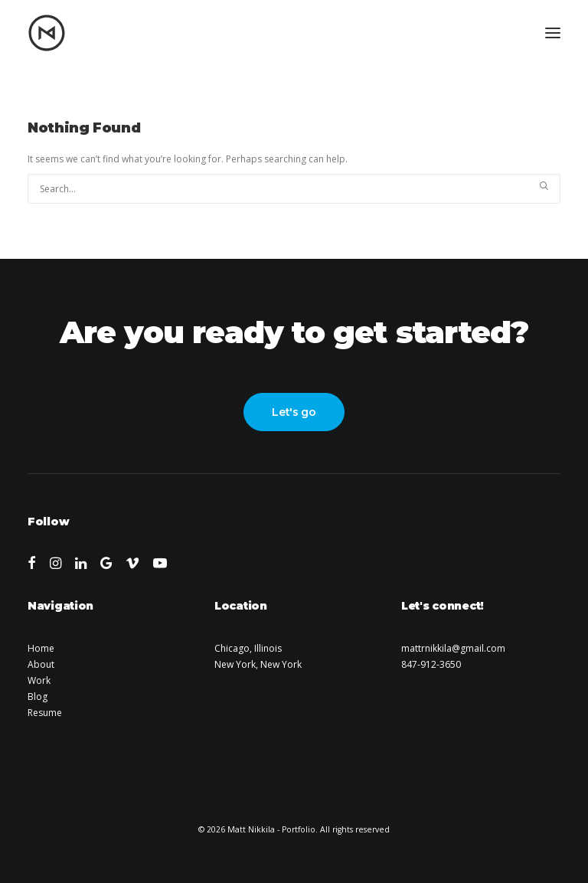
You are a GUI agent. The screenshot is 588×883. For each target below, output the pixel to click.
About (41, 664)
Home (41, 648)
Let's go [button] (294, 412)
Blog (38, 697)
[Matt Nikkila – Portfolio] (47, 33)
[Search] (294, 189)
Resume (45, 713)
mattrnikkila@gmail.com (453, 648)
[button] (553, 33)
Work (39, 680)
